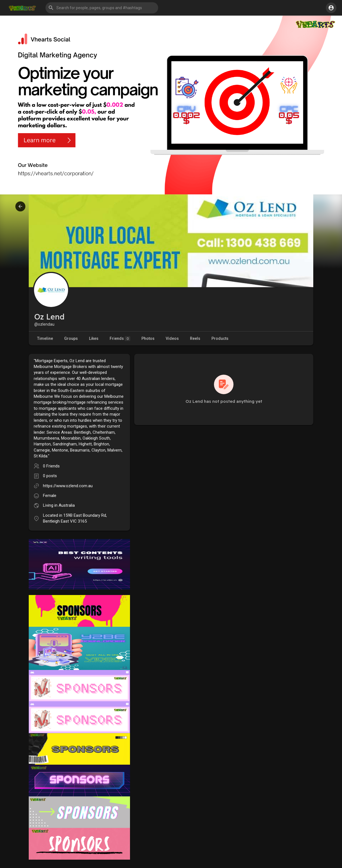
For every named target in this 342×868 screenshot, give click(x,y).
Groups (71, 338)
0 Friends (51, 466)
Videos (172, 338)
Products (220, 338)
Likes (94, 338)
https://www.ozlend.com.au (68, 486)
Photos (148, 338)
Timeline (45, 338)
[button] (102, 8)
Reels (195, 338)
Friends (120, 339)
